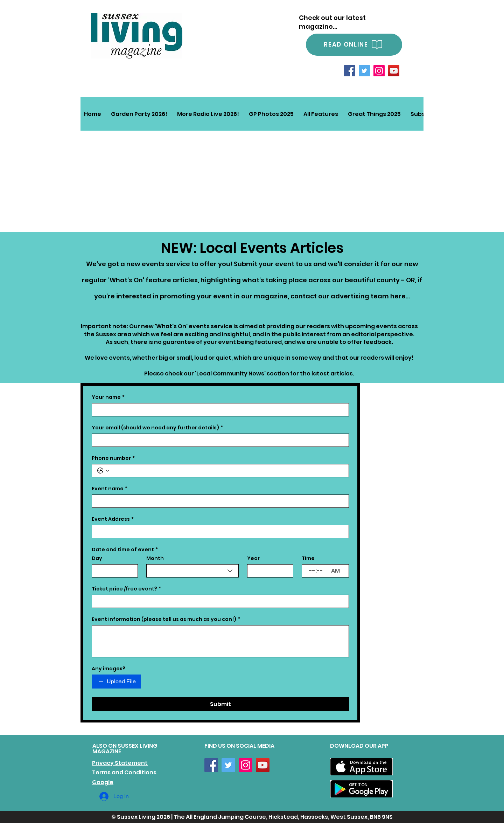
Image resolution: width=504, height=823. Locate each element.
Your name (108, 397)
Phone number (113, 458)
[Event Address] (218, 532)
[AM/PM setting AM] (338, 571)
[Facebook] (350, 71)
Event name (110, 489)
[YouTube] (394, 71)
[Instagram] (379, 71)
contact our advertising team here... (350, 296)
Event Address (113, 519)
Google (103, 782)
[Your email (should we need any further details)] (218, 440)
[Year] (268, 571)
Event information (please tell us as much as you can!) (166, 619)
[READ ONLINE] (354, 45)
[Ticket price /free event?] (218, 601)
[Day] (113, 571)
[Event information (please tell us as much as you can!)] (220, 641)
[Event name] (218, 501)
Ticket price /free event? (126, 589)
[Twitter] (364, 71)
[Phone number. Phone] (227, 471)
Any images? (108, 669)
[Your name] (218, 410)
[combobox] (192, 571)
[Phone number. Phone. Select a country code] (103, 471)
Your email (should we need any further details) (157, 428)
